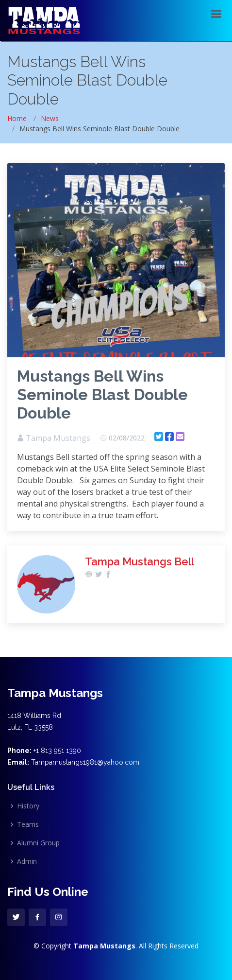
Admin (27, 861)
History (28, 806)
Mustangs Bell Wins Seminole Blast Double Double (102, 394)
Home (17, 118)
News (50, 118)
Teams (28, 824)
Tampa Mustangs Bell (140, 561)
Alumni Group (38, 843)
